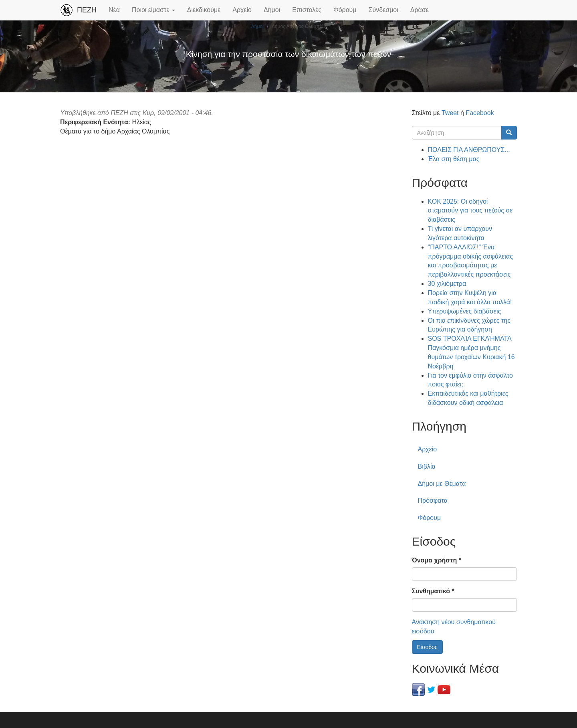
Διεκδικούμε (204, 10)
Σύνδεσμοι (383, 10)
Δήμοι (272, 10)
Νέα (114, 10)
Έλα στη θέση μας (454, 159)
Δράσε (420, 10)
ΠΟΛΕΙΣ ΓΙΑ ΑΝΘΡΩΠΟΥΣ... (469, 150)
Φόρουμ (345, 10)
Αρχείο (242, 10)
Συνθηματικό (433, 591)
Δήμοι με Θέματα (442, 484)
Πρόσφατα (433, 500)
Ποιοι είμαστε (153, 10)
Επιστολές (307, 10)
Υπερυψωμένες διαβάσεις (465, 311)
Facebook (480, 113)
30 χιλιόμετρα (447, 284)
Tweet (450, 113)
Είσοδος (427, 647)
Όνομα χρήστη (437, 560)
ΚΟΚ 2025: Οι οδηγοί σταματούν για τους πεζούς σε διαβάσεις (470, 211)
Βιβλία (427, 466)
